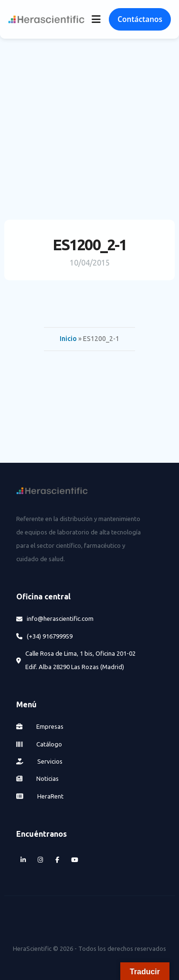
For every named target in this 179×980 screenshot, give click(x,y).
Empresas (40, 726)
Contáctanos (140, 19)
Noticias (37, 778)
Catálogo (39, 744)
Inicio (68, 339)
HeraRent (40, 796)
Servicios (39, 761)
